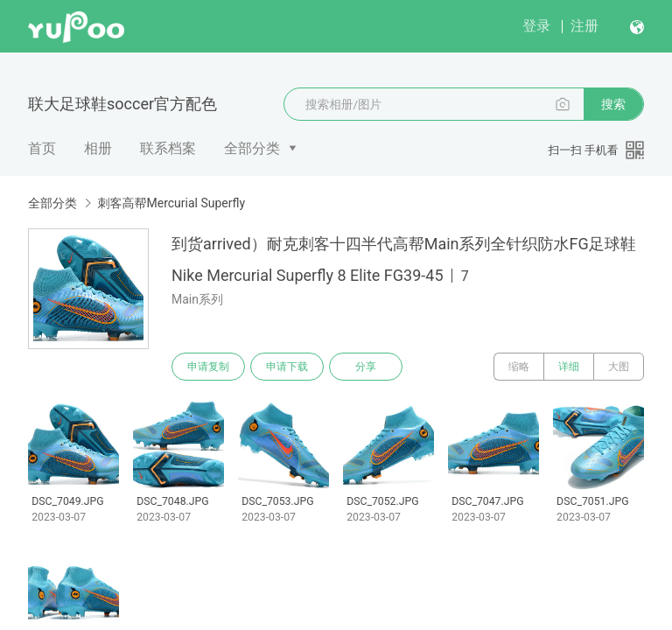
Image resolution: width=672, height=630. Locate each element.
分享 (366, 367)
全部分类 (252, 148)
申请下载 (287, 367)
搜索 (613, 104)
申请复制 (208, 367)
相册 (98, 148)
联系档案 (168, 148)
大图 (619, 367)
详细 (569, 367)
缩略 (519, 367)
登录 (536, 26)
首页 (42, 148)
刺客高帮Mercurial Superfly (171, 203)
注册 (584, 26)
